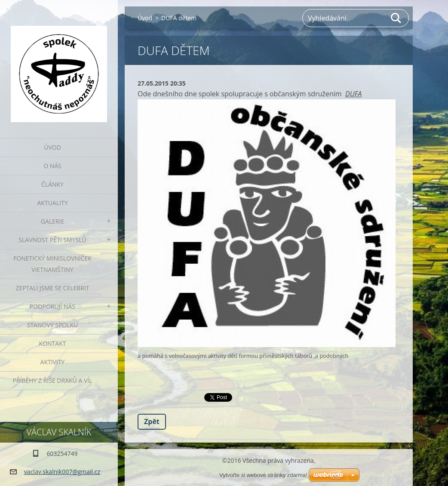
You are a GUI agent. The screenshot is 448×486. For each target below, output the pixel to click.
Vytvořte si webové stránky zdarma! (263, 475)
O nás (52, 166)
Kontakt (53, 343)
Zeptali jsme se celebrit (52, 288)
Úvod (52, 147)
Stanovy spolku (53, 325)
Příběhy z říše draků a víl (53, 380)
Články (52, 184)
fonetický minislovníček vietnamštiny (52, 264)
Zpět (152, 421)
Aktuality (53, 203)
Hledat (396, 18)
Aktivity (53, 362)
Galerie (52, 221)
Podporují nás (52, 306)
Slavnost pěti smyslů (52, 240)
